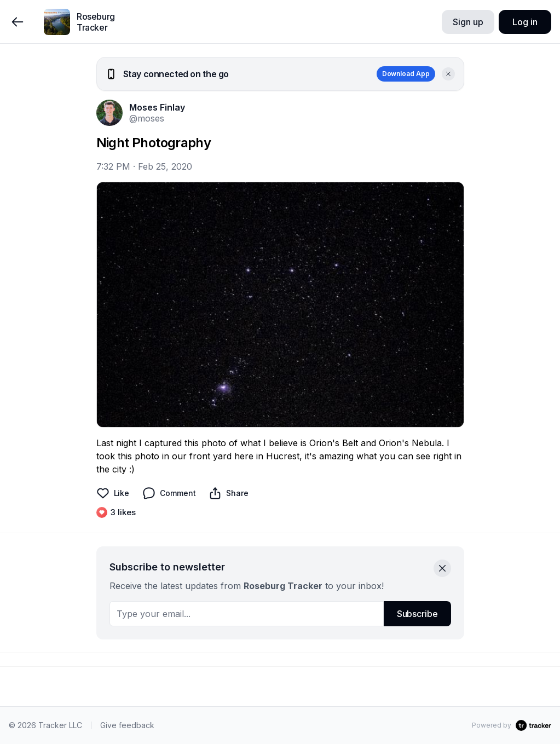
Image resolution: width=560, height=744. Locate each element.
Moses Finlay (157, 107)
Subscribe (417, 614)
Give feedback (127, 725)
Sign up (468, 22)
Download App (406, 74)
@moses (147, 118)
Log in (525, 22)
